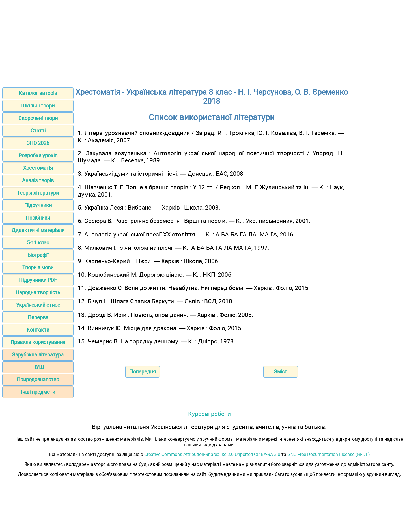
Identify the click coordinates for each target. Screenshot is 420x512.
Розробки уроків (38, 155)
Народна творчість (38, 292)
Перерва (38, 317)
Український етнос (38, 305)
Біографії (38, 255)
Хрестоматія (38, 168)
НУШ (38, 367)
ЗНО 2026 (38, 143)
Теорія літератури (38, 193)
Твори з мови (38, 267)
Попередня (143, 372)
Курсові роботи (209, 414)
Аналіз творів (38, 180)
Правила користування (38, 342)
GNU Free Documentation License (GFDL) (329, 454)
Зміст (281, 372)
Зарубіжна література (38, 355)
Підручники (38, 205)
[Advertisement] (210, 42)
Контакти (38, 330)
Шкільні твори (38, 106)
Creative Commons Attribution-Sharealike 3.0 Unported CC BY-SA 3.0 (212, 454)
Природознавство (38, 379)
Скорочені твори (38, 118)
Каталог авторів (38, 93)
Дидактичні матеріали (38, 230)
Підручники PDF (38, 280)
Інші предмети (38, 392)
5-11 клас (38, 243)
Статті (38, 131)
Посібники (38, 218)
